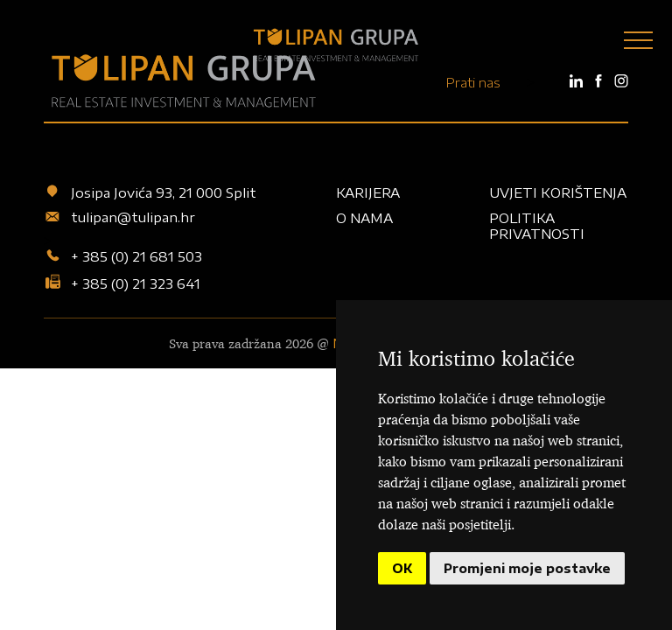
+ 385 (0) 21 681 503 (123, 257)
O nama (364, 218)
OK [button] (402, 568)
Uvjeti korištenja (558, 192)
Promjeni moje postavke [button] (527, 568)
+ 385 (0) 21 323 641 (122, 283)
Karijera (368, 192)
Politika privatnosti (537, 226)
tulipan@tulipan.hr (119, 217)
